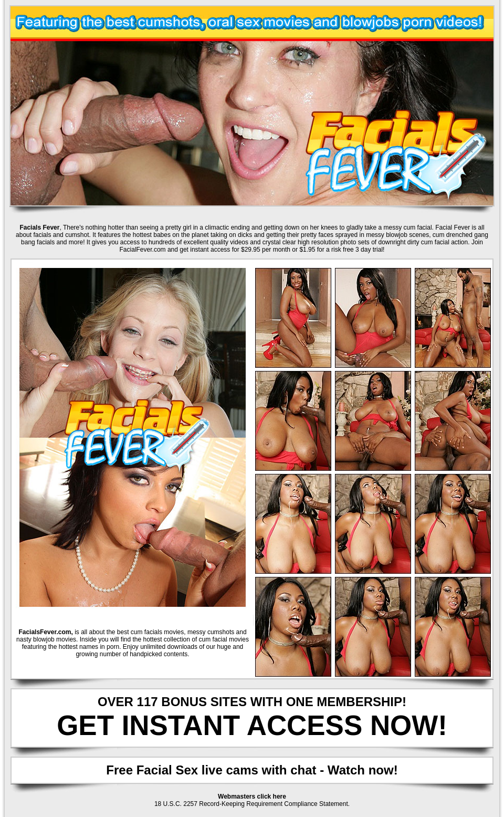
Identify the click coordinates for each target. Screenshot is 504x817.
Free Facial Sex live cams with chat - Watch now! (252, 770)
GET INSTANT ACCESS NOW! (252, 725)
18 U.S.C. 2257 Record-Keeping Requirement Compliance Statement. (252, 804)
